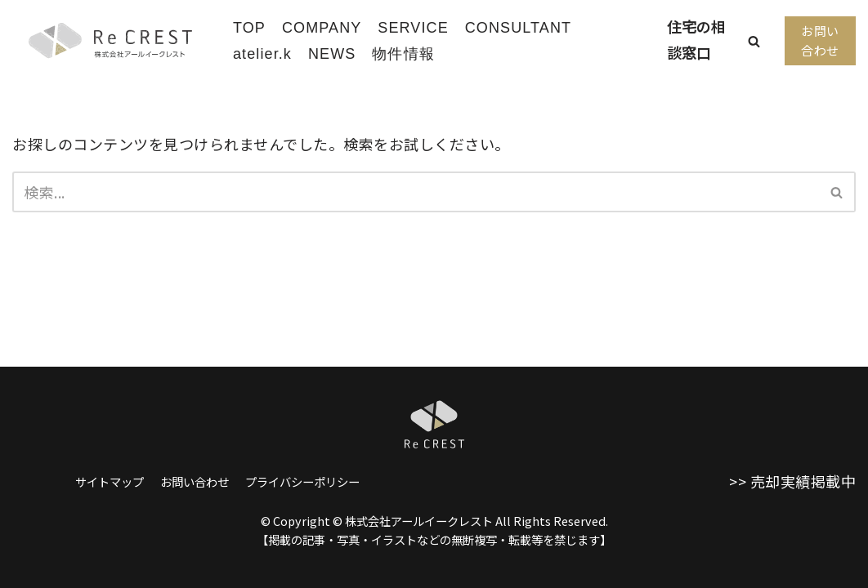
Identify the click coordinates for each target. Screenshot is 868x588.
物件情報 (403, 54)
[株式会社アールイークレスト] (110, 41)
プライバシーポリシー (302, 481)
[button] (754, 41)
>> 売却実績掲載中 (792, 481)
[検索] (416, 192)
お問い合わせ (820, 40)
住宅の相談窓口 (696, 39)
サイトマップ (110, 481)
